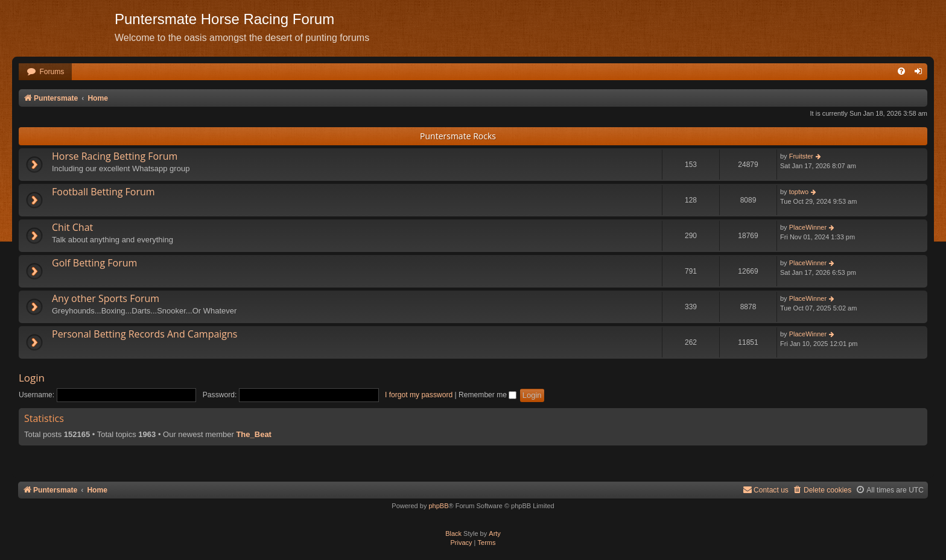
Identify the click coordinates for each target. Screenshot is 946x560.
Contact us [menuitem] (766, 490)
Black (453, 533)
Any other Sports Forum (106, 298)
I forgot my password (419, 395)
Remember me (487, 395)
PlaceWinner (808, 227)
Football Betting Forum (103, 192)
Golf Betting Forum (94, 263)
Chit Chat (72, 227)
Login (32, 378)
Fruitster (801, 156)
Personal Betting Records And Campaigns (144, 334)
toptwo (799, 192)
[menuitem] (45, 72)
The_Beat (254, 434)
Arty (495, 533)
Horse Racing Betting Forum (115, 156)
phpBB (438, 506)
